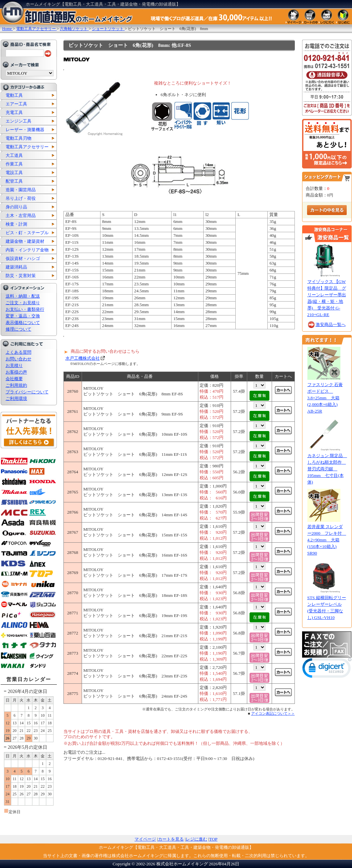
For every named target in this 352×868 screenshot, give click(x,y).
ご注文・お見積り (23, 303)
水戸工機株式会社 (83, 358)
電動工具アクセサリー (27, 147)
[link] (327, 669)
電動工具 (14, 95)
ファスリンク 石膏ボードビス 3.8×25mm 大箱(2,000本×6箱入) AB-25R (325, 398)
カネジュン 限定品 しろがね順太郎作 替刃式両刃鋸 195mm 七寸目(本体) (327, 469)
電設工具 (14, 173)
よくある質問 (19, 352)
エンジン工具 (19, 121)
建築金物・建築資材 (25, 241)
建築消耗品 (16, 267)
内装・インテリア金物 (27, 250)
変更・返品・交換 (23, 316)
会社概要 (14, 379)
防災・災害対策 (21, 276)
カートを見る (171, 839)
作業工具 (14, 164)
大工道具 (14, 155)
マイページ (145, 839)
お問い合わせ (19, 359)
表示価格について (23, 323)
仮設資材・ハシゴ (23, 258)
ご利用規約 (16, 385)
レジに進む (196, 839)
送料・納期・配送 (23, 296)
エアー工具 (16, 104)
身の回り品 (16, 207)
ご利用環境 (16, 398)
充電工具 (14, 112)
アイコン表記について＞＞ (273, 713)
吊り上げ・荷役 (21, 198)
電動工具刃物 (19, 138)
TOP (213, 839)
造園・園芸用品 (21, 190)
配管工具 (14, 181)
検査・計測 (16, 224)
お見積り (14, 365)
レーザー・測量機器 (25, 130)
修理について (19, 329)
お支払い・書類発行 (25, 309)
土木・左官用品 (21, 216)
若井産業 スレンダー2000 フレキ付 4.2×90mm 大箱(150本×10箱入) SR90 (327, 540)
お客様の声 (16, 372)
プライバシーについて (27, 392)
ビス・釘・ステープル (27, 233)
